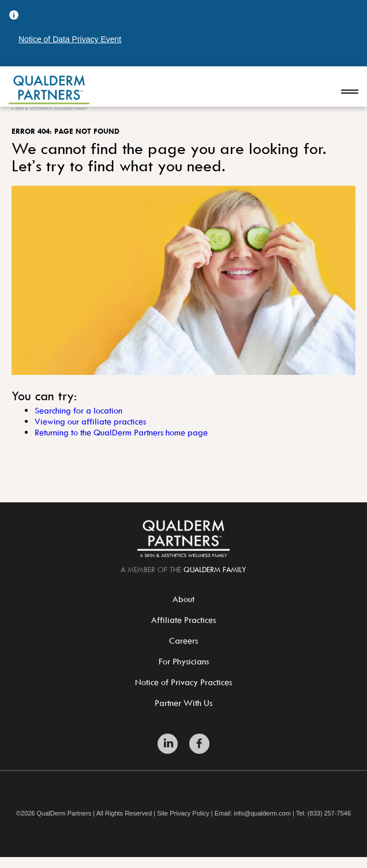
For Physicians (184, 661)
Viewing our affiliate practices (90, 421)
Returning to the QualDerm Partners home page (121, 432)
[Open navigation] (350, 93)
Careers (183, 640)
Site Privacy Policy (183, 813)
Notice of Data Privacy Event (70, 39)
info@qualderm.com (262, 813)
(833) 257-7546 (329, 813)
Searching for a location (78, 410)
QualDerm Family (215, 569)
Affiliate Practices (183, 620)
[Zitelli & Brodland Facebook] (199, 744)
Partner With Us (183, 703)
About (183, 599)
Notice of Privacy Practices (183, 682)
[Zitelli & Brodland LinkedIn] (168, 744)
